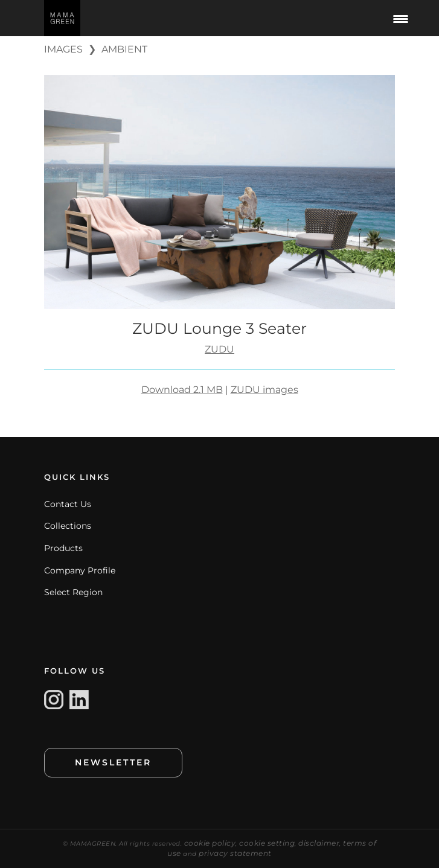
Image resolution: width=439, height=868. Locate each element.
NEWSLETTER (113, 762)
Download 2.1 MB (182, 390)
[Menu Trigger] (400, 18)
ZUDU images (264, 390)
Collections (68, 526)
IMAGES (63, 49)
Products (63, 548)
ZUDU (219, 349)
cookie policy (210, 843)
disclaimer (319, 843)
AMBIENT (124, 49)
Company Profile (80, 570)
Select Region (73, 592)
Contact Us (68, 504)
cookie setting (267, 843)
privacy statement (235, 853)
